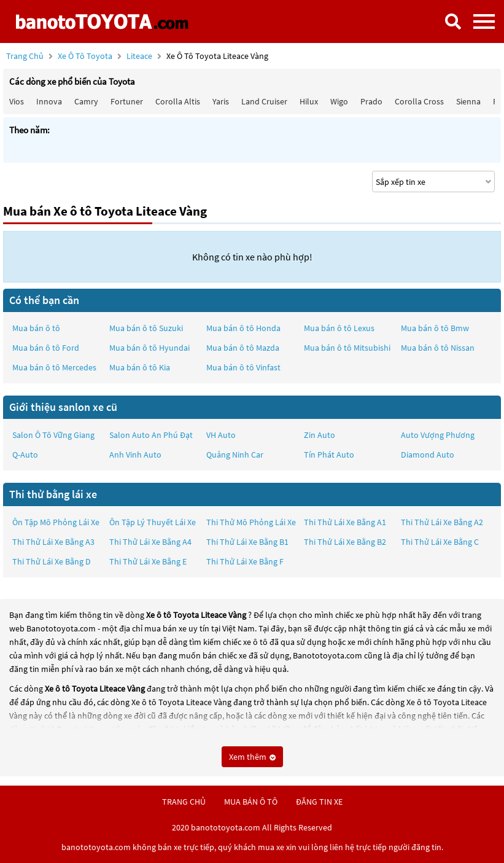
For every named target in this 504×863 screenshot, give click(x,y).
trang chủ (184, 802)
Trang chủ (25, 56)
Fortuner (127, 101)
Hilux (309, 101)
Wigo (339, 101)
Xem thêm (252, 757)
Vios (17, 101)
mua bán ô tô (251, 802)
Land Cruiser (264, 101)
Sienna (468, 101)
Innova (49, 101)
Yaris (221, 101)
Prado (371, 101)
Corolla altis (178, 101)
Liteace (140, 56)
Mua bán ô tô (36, 328)
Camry (86, 101)
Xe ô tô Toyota (85, 56)
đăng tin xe (319, 802)
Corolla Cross (419, 101)
